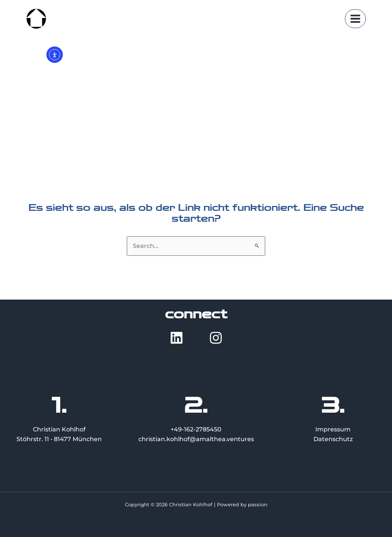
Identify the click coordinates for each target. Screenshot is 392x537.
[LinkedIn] (177, 338)
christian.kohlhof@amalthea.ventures (196, 439)
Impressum (333, 429)
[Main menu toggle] (355, 19)
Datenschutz (333, 439)
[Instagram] (216, 338)
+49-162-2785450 (196, 429)
